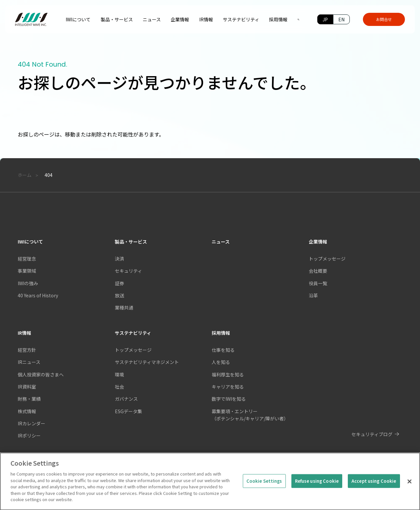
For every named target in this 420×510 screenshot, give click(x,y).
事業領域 (27, 271)
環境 (119, 374)
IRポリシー (29, 436)
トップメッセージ (133, 350)
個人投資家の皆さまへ (41, 374)
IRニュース (29, 362)
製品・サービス (131, 242)
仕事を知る (223, 350)
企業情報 (318, 242)
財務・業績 (29, 399)
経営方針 (27, 350)
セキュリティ (128, 271)
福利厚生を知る (228, 374)
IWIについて (30, 242)
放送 (119, 295)
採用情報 (221, 333)
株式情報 (27, 411)
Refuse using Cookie (317, 485)
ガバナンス (126, 399)
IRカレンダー (31, 423)
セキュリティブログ (372, 434)
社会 (119, 387)
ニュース (221, 242)
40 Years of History (38, 295)
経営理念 (27, 259)
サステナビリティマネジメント (147, 362)
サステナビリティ (133, 333)
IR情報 (24, 333)
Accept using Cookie (374, 485)
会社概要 (318, 271)
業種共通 (124, 308)
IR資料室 (27, 387)
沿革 (313, 295)
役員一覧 (318, 283)
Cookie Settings (264, 485)
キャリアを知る (228, 387)
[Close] (409, 485)
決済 (119, 259)
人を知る (221, 362)
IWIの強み (28, 283)
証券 (119, 283)
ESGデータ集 (128, 411)
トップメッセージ (327, 259)
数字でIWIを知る (229, 399)
